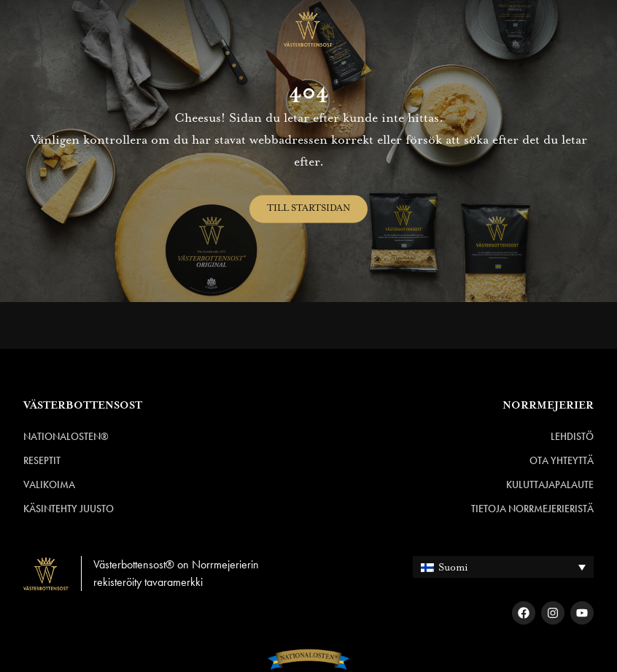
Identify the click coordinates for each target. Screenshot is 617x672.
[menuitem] (503, 567)
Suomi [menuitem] (453, 568)
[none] (503, 567)
